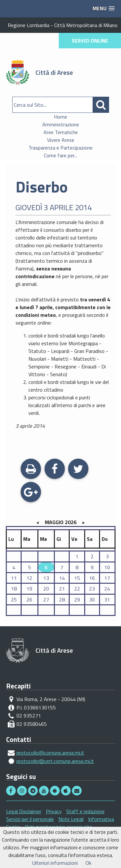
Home (60, 117)
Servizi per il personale (30, 819)
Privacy (54, 811)
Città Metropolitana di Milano (86, 25)
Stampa (31, 470)
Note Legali (71, 819)
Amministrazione (61, 124)
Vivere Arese (61, 140)
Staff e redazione (85, 811)
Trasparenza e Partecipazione (60, 148)
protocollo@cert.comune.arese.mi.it (55, 761)
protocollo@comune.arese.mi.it (50, 753)
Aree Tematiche (61, 132)
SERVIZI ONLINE (90, 41)
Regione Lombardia (29, 25)
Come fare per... (60, 155)
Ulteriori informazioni (55, 863)
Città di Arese (54, 72)
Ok (88, 863)
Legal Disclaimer (24, 811)
